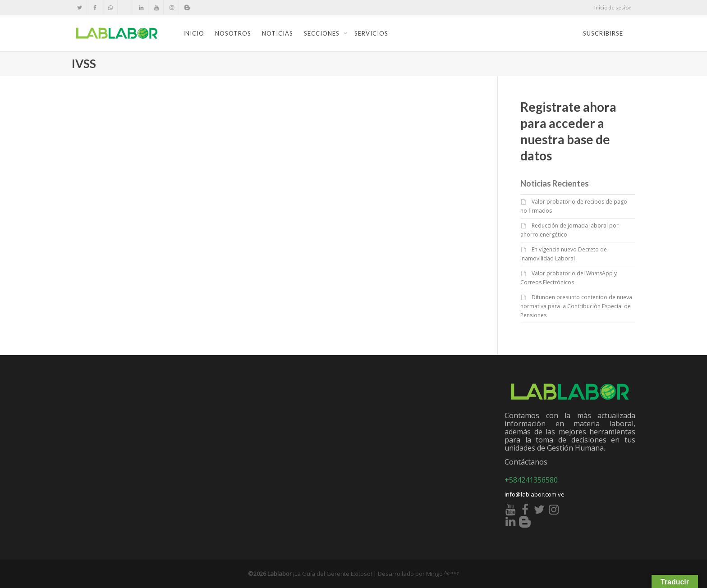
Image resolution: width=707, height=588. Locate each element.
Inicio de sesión (613, 7)
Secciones (323, 33)
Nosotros (233, 33)
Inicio (194, 33)
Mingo (443, 574)
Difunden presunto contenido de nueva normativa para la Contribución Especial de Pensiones (576, 306)
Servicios (371, 33)
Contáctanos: (527, 462)
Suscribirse (603, 33)
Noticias (278, 33)
